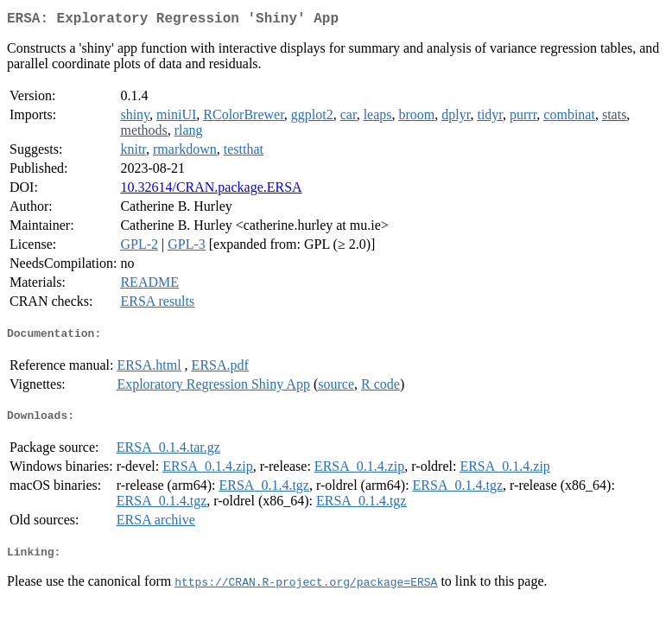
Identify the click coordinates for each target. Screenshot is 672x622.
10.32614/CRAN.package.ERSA (211, 190)
